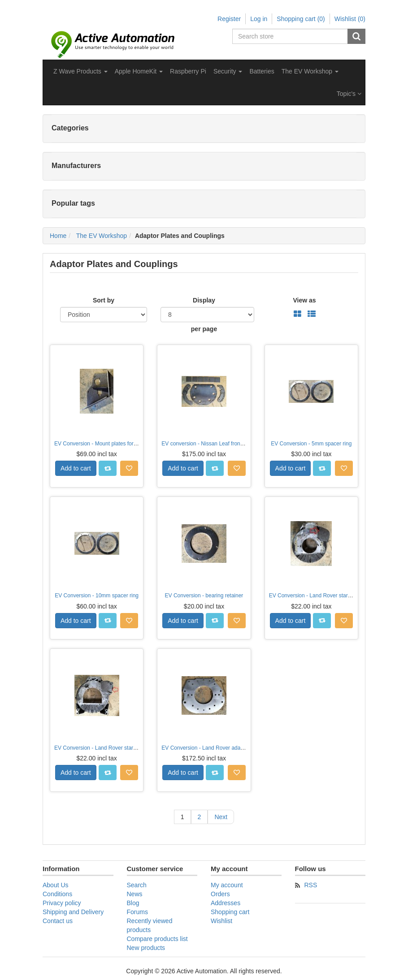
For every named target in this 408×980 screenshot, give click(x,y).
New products (146, 948)
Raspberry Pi (188, 71)
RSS (311, 885)
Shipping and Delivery (73, 912)
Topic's (349, 94)
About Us (56, 885)
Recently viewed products (150, 925)
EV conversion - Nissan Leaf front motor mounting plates (229, 444)
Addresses (226, 903)
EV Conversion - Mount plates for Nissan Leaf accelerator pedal (130, 444)
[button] (80, 71)
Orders (220, 894)
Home (58, 236)
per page (204, 329)
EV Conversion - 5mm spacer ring (311, 444)
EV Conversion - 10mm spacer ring (97, 596)
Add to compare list (108, 468)
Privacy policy (62, 903)
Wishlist (221, 921)
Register (229, 19)
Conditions (57, 894)
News (135, 894)
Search (356, 36)
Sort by (104, 300)
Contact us (58, 921)
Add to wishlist (129, 468)
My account (227, 885)
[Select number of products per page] (207, 315)
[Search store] (291, 36)
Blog (133, 903)
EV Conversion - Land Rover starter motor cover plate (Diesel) (128, 748)
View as (304, 300)
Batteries (262, 71)
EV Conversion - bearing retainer (204, 596)
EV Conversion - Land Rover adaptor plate (212, 748)
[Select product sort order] (104, 315)
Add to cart (76, 468)
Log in (259, 19)
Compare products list (157, 939)
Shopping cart (230, 912)
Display (204, 300)
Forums (137, 912)
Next (221, 817)
